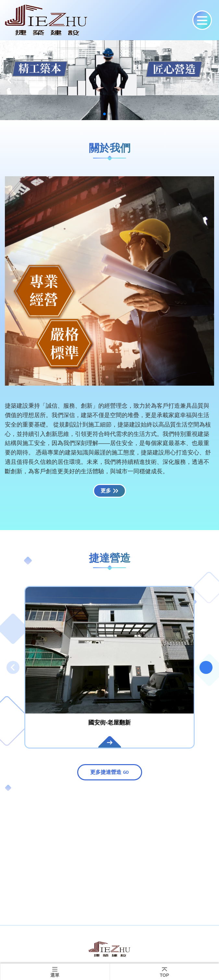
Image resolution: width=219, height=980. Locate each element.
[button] (10, 80)
